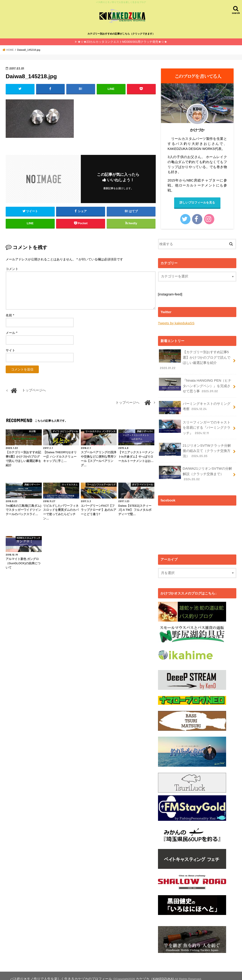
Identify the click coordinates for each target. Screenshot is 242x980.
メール (11, 332)
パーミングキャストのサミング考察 (195, 405)
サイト (10, 350)
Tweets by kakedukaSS (175, 323)
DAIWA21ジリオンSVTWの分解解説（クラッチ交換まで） (195, 468)
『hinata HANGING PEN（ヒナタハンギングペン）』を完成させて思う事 (195, 384)
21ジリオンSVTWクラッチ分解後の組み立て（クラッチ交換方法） (195, 446)
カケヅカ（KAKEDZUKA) (138, 973)
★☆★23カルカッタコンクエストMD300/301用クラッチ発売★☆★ (122, 42)
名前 (10, 315)
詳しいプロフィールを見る (197, 202)
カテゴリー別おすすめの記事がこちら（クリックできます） (121, 33)
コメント (12, 268)
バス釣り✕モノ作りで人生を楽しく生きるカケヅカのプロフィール (54, 973)
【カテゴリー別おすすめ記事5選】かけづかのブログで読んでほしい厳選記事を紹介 (195, 359)
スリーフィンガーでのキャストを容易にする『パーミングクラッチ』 (195, 424)
